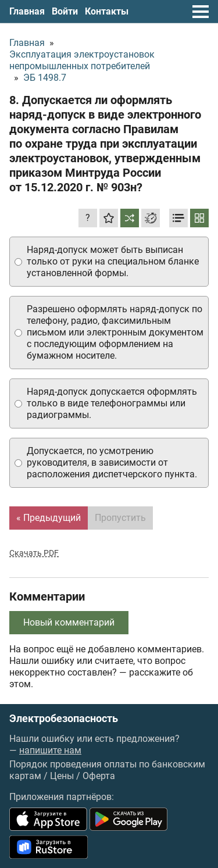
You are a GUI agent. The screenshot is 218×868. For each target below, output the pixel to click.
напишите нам (50, 750)
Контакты (107, 11)
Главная (27, 11)
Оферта (99, 776)
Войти (65, 11)
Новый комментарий (69, 622)
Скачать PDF (34, 553)
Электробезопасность (64, 719)
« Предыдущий (49, 518)
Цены (62, 776)
